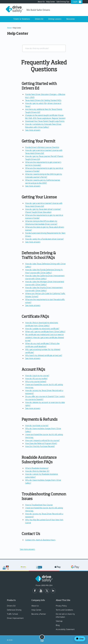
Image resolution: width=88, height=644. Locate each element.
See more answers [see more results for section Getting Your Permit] (33, 186)
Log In (75, 2)
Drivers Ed (11, 606)
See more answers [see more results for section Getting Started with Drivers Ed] (33, 130)
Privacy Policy (61, 606)
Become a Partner (39, 614)
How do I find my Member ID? (37, 471)
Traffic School (12, 614)
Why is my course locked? (36, 381)
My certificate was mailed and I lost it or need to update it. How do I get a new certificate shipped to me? (45, 337)
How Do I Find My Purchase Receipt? (40, 446)
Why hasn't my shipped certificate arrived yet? (44, 355)
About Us (41, 2)
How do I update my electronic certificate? (42, 329)
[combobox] (44, 48)
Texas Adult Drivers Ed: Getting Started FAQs (43, 100)
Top (42, 638)
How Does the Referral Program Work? (41, 443)
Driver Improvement (15, 618)
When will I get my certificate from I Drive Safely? (45, 332)
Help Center (51, 2)
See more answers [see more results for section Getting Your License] (33, 242)
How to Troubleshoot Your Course (39, 505)
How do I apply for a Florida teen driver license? (44, 239)
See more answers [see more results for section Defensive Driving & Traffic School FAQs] (33, 305)
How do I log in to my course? (37, 376)
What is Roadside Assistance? (37, 468)
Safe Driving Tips (63, 2)
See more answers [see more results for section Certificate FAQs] (33, 358)
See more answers (27, 549)
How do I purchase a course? (37, 425)
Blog (58, 625)
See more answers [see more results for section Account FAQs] (33, 408)
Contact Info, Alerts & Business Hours (40, 540)
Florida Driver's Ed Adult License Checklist (42, 147)
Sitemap (59, 621)
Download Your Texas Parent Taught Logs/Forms (45, 121)
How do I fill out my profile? (36, 378)
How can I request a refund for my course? (42, 440)
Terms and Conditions (64, 610)
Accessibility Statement (65, 629)
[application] (79, 639)
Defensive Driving (14, 610)
